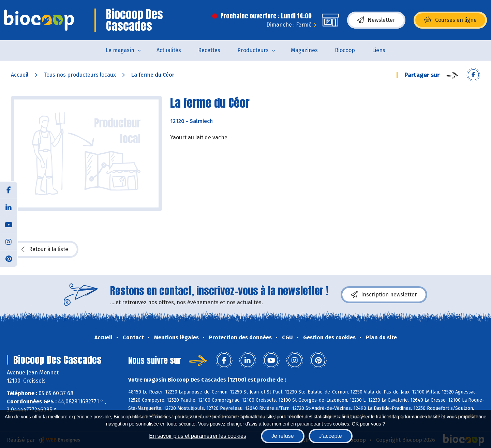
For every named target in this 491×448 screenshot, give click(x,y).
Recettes (209, 50)
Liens (379, 50)
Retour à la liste (45, 249)
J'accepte (331, 436)
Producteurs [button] (253, 50)
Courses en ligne (450, 20)
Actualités (169, 50)
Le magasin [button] (120, 50)
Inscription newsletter (384, 295)
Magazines (304, 50)
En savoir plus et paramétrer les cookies (198, 436)
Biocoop (345, 50)
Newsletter (376, 20)
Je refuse (283, 436)
